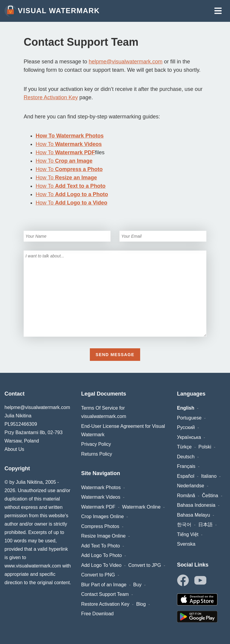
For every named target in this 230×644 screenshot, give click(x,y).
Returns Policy (97, 454)
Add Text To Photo (100, 546)
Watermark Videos (101, 497)
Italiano (209, 476)
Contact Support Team (105, 594)
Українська (189, 437)
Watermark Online (141, 507)
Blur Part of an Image (104, 585)
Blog (141, 604)
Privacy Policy (96, 444)
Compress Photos (100, 526)
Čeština (210, 496)
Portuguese (189, 418)
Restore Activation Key (51, 97)
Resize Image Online (103, 536)
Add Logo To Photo (102, 555)
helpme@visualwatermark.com (125, 62)
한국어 (184, 525)
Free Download (97, 614)
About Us (14, 449)
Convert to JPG (144, 565)
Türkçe (184, 447)
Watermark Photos (101, 487)
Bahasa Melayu (193, 515)
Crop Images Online (102, 516)
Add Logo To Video (101, 565)
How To (69, 144)
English (186, 408)
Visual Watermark (52, 11)
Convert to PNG (98, 575)
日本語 (205, 525)
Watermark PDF (98, 507)
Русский (186, 427)
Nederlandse (191, 486)
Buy (137, 585)
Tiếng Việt (188, 534)
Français (186, 466)
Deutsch (186, 457)
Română (186, 496)
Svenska (186, 544)
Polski (205, 447)
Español (186, 476)
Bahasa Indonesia (196, 505)
